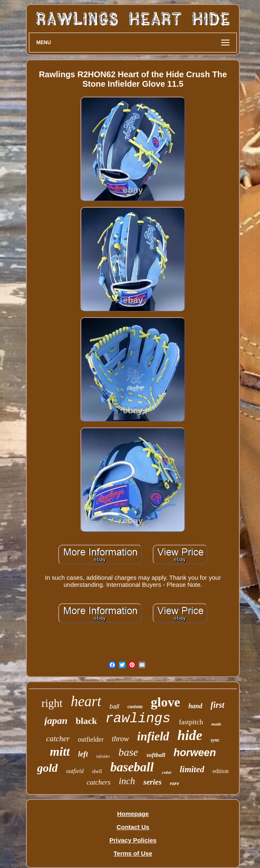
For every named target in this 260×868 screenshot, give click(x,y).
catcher (58, 739)
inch (127, 781)
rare (175, 783)
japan (56, 721)
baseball (132, 767)
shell (97, 771)
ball (114, 706)
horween (195, 752)
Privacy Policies (133, 840)
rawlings (138, 719)
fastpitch (191, 722)
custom (135, 707)
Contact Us (133, 827)
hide (190, 735)
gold (47, 768)
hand (195, 706)
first (217, 705)
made (216, 724)
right (52, 703)
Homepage (133, 814)
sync (215, 740)
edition (221, 771)
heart (86, 701)
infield (153, 736)
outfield (75, 771)
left (83, 754)
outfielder (91, 739)
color (167, 772)
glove (165, 702)
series (152, 782)
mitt (60, 751)
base (128, 752)
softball (156, 755)
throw (120, 739)
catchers (99, 782)
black (86, 721)
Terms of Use (133, 853)
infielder (103, 756)
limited (192, 769)
